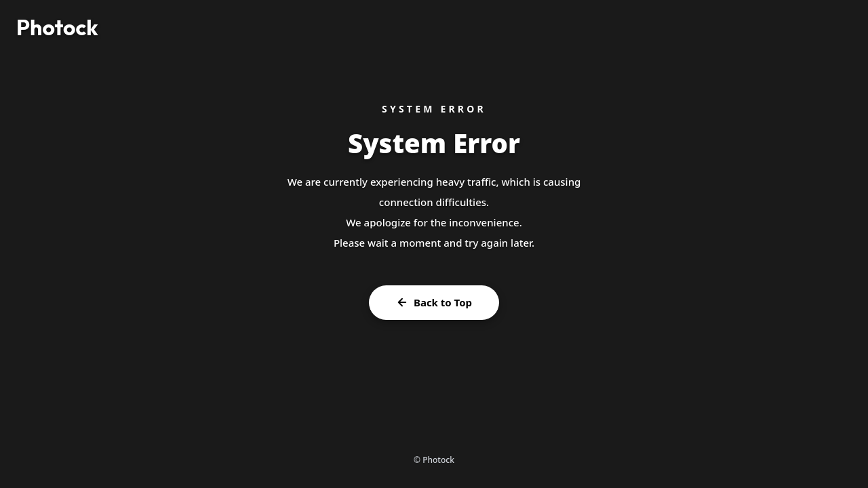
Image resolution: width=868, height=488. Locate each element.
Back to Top (434, 302)
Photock (57, 27)
